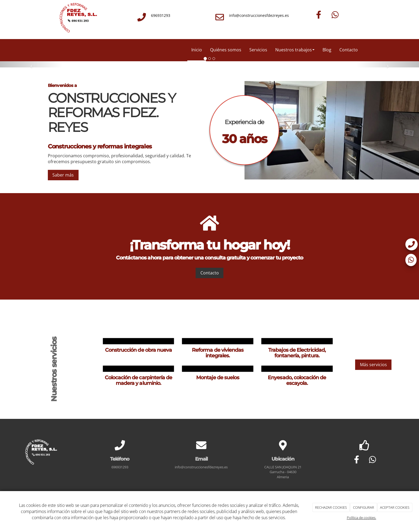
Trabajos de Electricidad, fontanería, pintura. (297, 353)
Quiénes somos (226, 50)
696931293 (161, 15)
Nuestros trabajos (295, 50)
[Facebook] (319, 15)
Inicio (197, 50)
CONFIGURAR (364, 507)
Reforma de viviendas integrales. (218, 353)
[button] (31, 64)
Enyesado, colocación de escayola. (297, 380)
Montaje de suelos (218, 377)
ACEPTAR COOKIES (395, 507)
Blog (327, 50)
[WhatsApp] (335, 15)
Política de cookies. (362, 518)
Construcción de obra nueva (138, 350)
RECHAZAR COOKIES (331, 507)
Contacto (349, 50)
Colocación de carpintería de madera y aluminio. (138, 380)
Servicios (258, 50)
